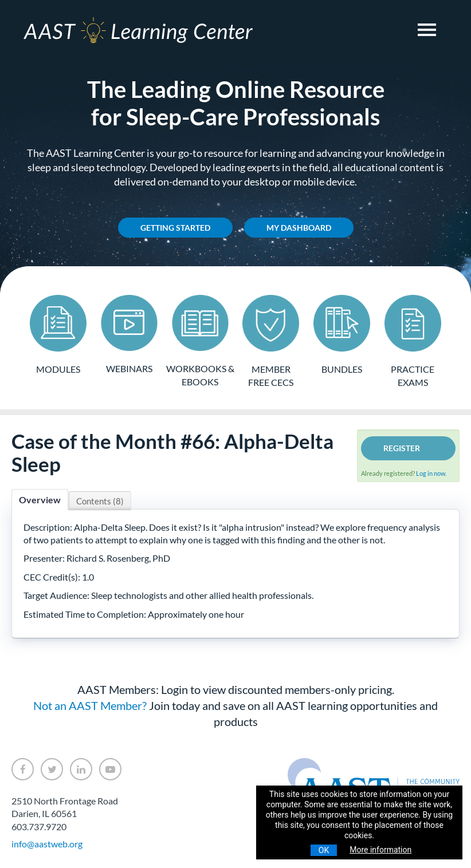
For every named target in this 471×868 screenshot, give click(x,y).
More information (380, 850)
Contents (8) (100, 501)
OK (324, 850)
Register (402, 448)
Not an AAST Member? (90, 705)
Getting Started (175, 228)
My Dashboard (299, 228)
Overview (40, 500)
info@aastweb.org (47, 844)
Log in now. (431, 473)
